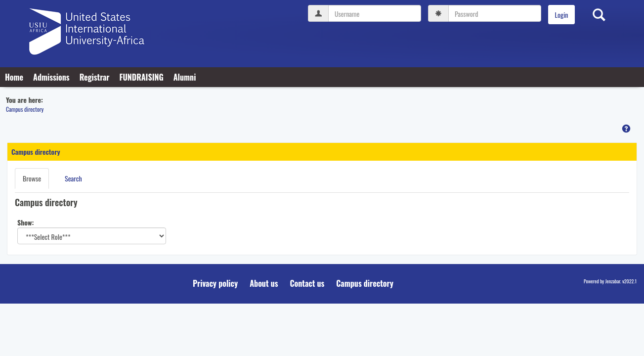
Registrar (95, 77)
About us (264, 283)
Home (14, 77)
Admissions (51, 77)
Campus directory (25, 109)
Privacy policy (215, 283)
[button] (626, 129)
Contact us (307, 283)
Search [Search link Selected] (73, 178)
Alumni (185, 77)
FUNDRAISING (141, 77)
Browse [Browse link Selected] (32, 178)
